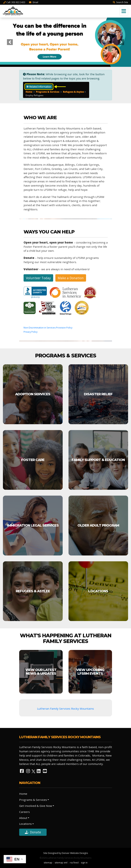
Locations (25, 824)
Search (120, 2)
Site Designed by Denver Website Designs (66, 853)
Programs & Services (33, 800)
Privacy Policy (31, 332)
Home (23, 794)
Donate (33, 832)
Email (33, 2)
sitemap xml (61, 863)
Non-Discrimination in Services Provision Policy (48, 328)
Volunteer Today (38, 278)
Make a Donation (71, 278)
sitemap (48, 863)
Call (14, 2)
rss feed (74, 863)
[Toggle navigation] (124, 11)
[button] (10, 42)
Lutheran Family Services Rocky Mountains (65, 709)
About (23, 818)
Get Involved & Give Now (36, 806)
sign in (84, 863)
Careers (24, 812)
